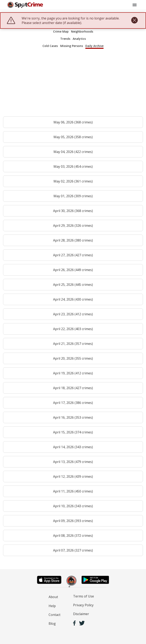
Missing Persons (72, 46)
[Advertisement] (73, 84)
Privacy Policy (83, 605)
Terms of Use (84, 596)
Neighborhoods (82, 31)
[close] (134, 21)
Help (52, 606)
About (53, 597)
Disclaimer (81, 614)
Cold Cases (50, 46)
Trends (65, 39)
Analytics (79, 39)
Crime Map (61, 31)
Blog (52, 623)
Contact (55, 615)
